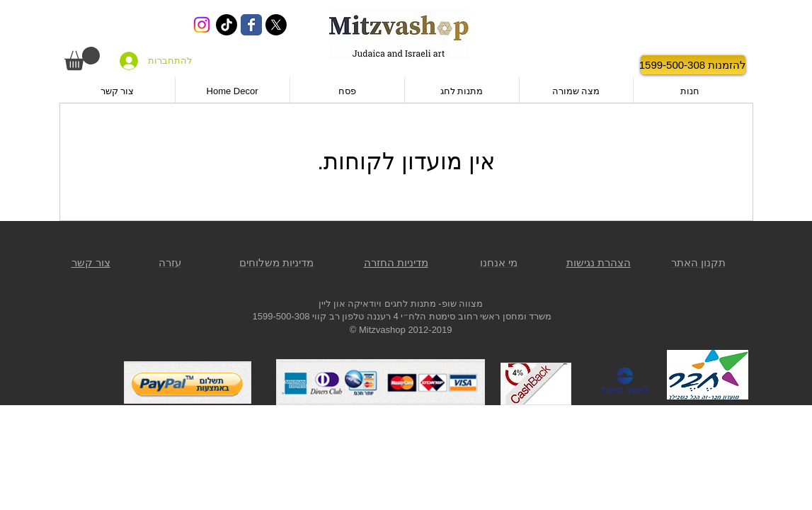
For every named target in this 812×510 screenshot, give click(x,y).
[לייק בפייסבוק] (600, 65)
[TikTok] (227, 25)
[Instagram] (202, 25)
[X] (276, 25)
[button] (82, 58)
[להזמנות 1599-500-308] (693, 65)
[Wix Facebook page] (251, 25)
